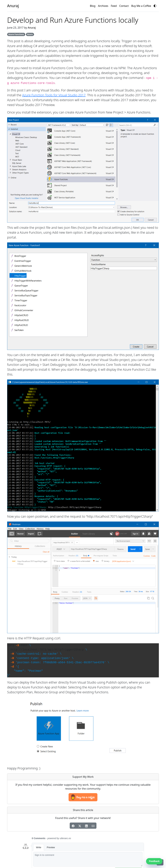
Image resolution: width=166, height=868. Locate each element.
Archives (103, 6)
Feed (114, 6)
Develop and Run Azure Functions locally (73, 20)
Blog (93, 6)
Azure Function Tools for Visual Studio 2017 (54, 95)
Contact (124, 6)
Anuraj (32, 28)
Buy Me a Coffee (141, 6)
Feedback (154, 861)
